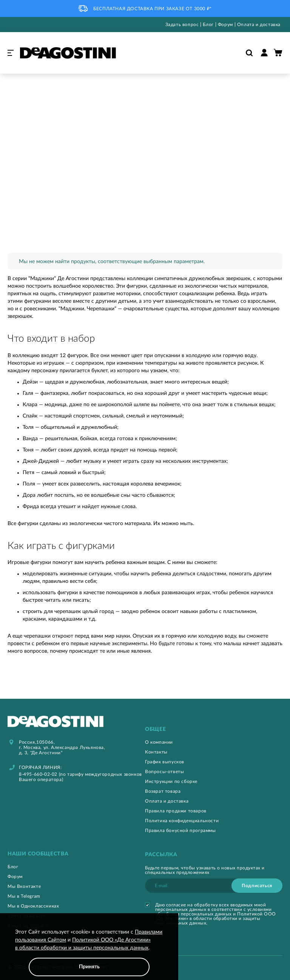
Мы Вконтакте (24, 886)
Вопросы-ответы (164, 772)
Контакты (156, 752)
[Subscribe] (257, 886)
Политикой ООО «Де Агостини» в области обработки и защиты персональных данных (216, 918)
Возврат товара (163, 791)
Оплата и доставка (259, 25)
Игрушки (46, 83)
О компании (159, 742)
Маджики (79, 83)
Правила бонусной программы (180, 831)
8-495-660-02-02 (38, 774)
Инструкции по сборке (171, 781)
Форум (225, 25)
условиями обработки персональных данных (213, 912)
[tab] (214, 730)
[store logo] (68, 53)
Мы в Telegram (24, 896)
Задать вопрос (182, 25)
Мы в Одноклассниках (33, 906)
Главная (15, 83)
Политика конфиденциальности (182, 821)
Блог (208, 25)
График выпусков (165, 762)
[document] (89, 952)
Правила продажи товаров (176, 811)
